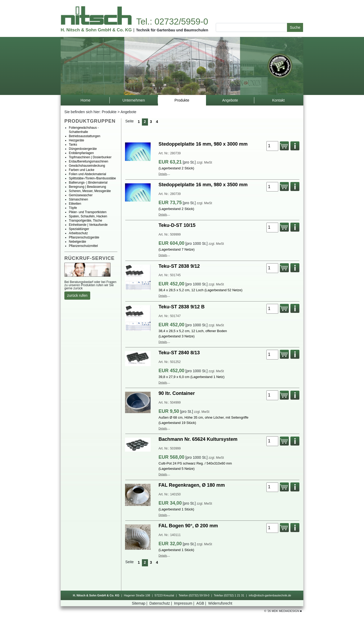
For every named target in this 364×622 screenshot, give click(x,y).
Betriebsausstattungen (85, 136)
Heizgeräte (76, 140)
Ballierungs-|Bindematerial (88, 183)
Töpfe (73, 208)
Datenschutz (161, 603)
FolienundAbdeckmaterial (87, 174)
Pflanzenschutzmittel (83, 246)
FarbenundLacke (82, 170)
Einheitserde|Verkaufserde (88, 225)
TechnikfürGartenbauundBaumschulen (172, 30)
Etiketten (75, 204)
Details (163, 174)
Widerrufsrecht (220, 603)
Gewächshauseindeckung (87, 166)
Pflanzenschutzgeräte (84, 237)
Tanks (73, 145)
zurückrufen (77, 295)
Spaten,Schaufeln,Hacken (88, 216)
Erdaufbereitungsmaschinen (88, 161)
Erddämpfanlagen (81, 153)
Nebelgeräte (77, 242)
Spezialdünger (79, 229)
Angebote (128, 112)
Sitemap (140, 603)
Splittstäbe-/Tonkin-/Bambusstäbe (92, 178)
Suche (295, 27)
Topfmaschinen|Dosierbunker (90, 157)
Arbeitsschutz (78, 233)
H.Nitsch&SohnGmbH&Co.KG (96, 30)
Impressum (185, 603)
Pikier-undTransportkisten (88, 212)
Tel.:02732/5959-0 (172, 21)
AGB (202, 603)
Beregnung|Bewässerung (87, 187)
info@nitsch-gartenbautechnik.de (270, 595)
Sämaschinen (78, 199)
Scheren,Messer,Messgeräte (90, 191)
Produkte (109, 112)
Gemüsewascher (81, 195)
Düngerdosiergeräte (83, 149)
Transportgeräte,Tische (85, 221)
